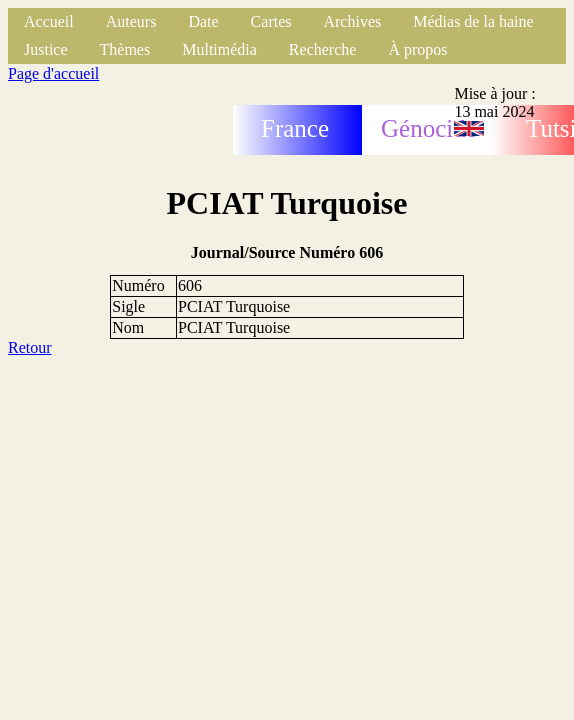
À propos (417, 49)
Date (203, 21)
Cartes (271, 21)
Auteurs (131, 21)
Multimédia (219, 49)
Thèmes (125, 49)
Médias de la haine (473, 21)
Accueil (49, 21)
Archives (352, 21)
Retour (30, 347)
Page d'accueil (53, 73)
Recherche (323, 49)
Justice (46, 49)
